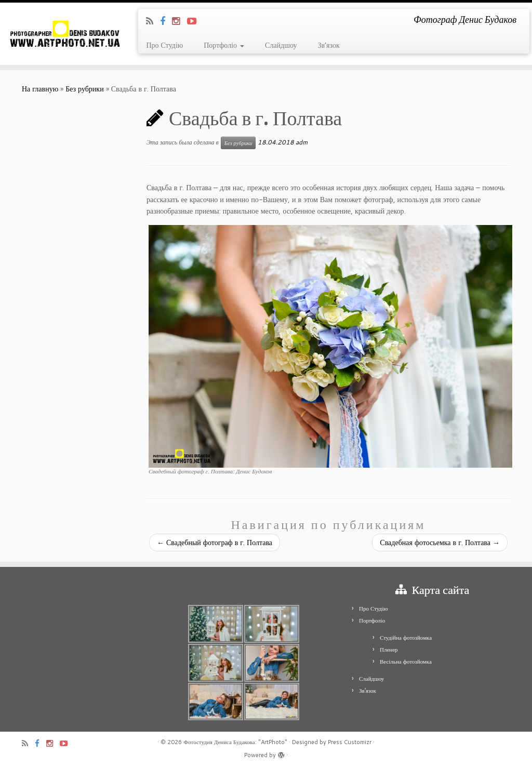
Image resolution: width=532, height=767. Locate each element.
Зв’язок (328, 45)
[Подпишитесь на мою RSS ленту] (153, 21)
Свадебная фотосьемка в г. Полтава (440, 543)
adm (302, 142)
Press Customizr (350, 742)
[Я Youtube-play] (195, 21)
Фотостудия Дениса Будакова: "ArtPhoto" (235, 742)
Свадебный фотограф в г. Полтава (215, 543)
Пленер (389, 650)
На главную (40, 89)
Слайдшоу (281, 45)
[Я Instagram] (179, 21)
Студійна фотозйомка (406, 638)
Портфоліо (224, 45)
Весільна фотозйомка (406, 662)
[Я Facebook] (166, 21)
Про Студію (164, 45)
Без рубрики (85, 89)
